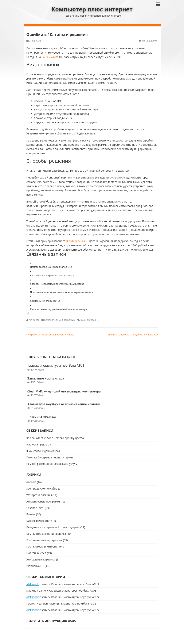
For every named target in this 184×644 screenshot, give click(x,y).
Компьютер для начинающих (46, 534)
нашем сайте (50, 57)
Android (31, 482)
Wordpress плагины (39, 495)
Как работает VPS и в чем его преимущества (55, 438)
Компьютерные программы (60, 320)
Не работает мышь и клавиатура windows (50, 335)
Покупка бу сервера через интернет (50, 457)
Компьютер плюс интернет (92, 9)
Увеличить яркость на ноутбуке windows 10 (133, 335)
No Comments (150, 41)
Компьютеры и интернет (43, 546)
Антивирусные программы (44, 501)
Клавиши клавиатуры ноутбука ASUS (75, 584)
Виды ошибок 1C (90, 320)
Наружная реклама (39, 444)
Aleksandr (34, 320)
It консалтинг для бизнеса (43, 451)
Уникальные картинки (41, 559)
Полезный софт (36, 553)
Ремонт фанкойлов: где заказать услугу (52, 464)
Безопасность (35, 508)
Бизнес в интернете (39, 521)
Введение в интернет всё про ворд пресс (53, 527)
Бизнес (31, 514)
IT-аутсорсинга (75, 241)
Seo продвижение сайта (42, 488)
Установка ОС (35, 566)
